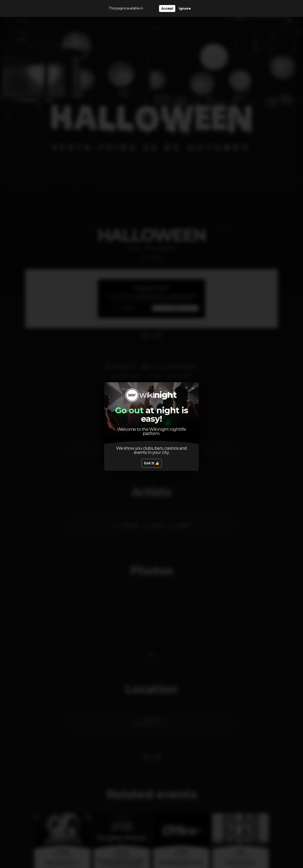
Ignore (185, 9)
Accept (167, 9)
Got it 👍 (152, 463)
